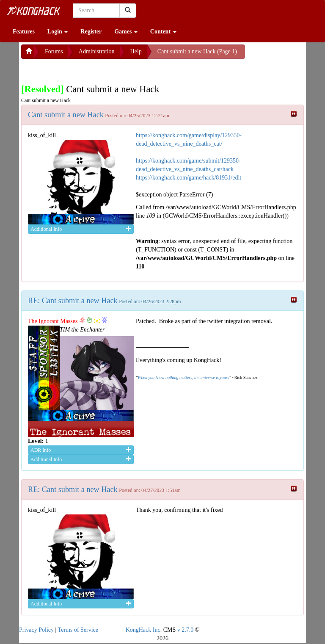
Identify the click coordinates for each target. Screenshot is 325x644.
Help (136, 51)
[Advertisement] (89, 69)
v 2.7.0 (186, 630)
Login (58, 32)
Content (163, 32)
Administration (97, 51)
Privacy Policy (36, 630)
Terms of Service (78, 630)
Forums (54, 51)
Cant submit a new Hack (66, 115)
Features (24, 32)
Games (126, 32)
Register (91, 32)
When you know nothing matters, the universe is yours (183, 377)
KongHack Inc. (144, 630)
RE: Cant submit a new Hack (73, 301)
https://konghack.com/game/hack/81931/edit (189, 178)
